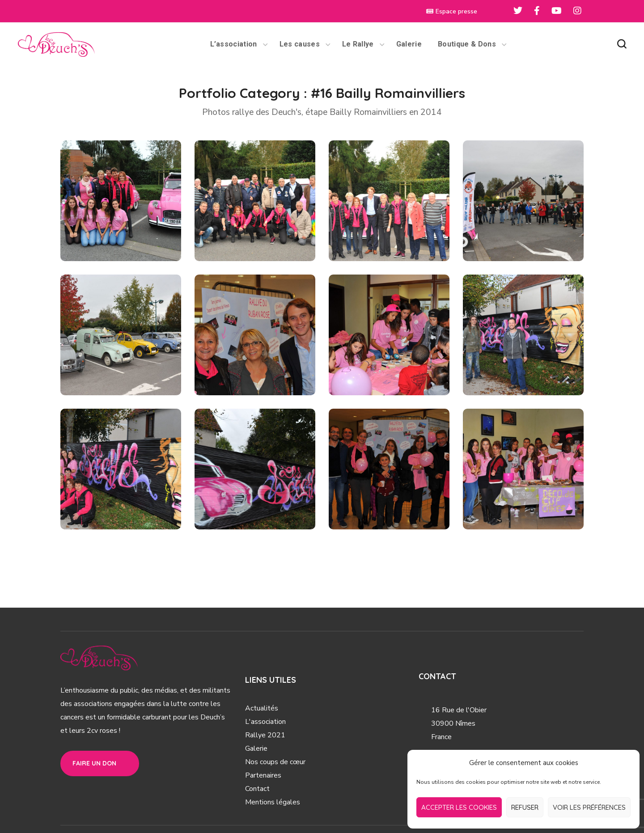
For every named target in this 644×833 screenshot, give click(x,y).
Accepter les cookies (459, 807)
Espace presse (452, 11)
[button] (622, 44)
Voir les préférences (589, 807)
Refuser (525, 807)
